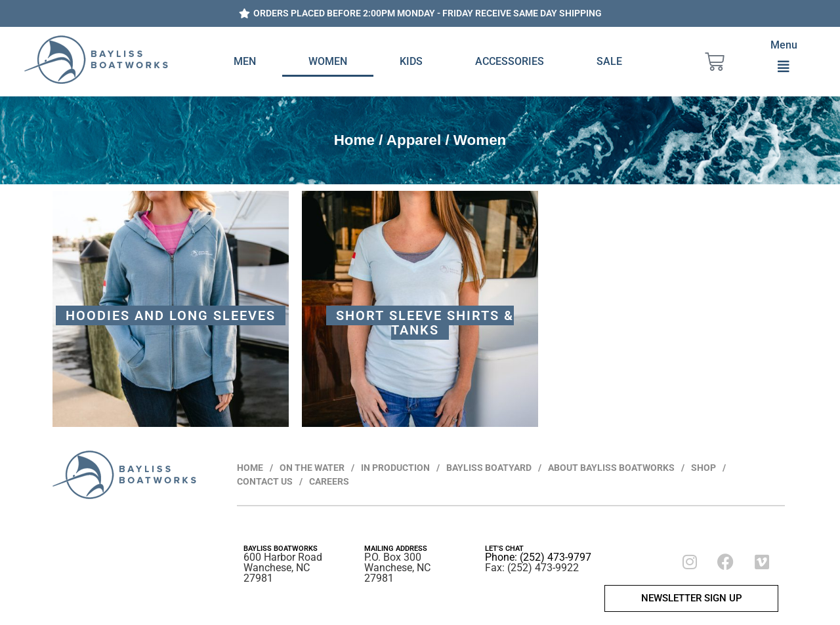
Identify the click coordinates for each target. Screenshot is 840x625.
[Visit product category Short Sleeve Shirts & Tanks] (420, 309)
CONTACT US (265, 481)
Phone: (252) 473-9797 (538, 557)
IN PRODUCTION (395, 468)
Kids (411, 61)
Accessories (510, 61)
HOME (250, 468)
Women (328, 61)
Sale (609, 61)
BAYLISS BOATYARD (489, 468)
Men (245, 61)
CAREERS (329, 481)
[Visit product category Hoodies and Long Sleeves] (171, 309)
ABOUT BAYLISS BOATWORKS (611, 468)
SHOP (703, 468)
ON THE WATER (312, 468)
